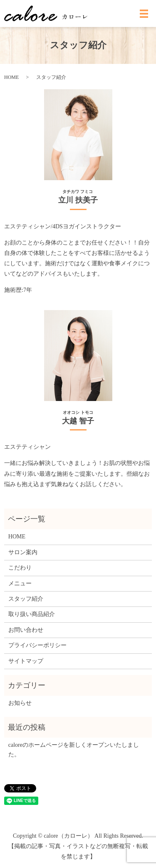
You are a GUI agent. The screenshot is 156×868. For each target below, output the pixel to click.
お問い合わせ (26, 630)
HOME (11, 77)
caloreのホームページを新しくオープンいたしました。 (74, 749)
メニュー (20, 583)
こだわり (20, 568)
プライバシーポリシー (37, 645)
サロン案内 (23, 552)
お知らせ (20, 703)
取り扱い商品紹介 (32, 614)
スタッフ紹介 (26, 599)
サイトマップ (26, 661)
